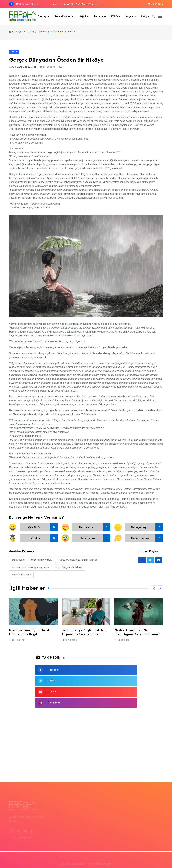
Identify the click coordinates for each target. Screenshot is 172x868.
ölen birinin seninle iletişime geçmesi (31, 567)
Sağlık (83, 16)
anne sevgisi (18, 560)
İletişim (145, 16)
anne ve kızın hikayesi (42, 560)
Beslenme (100, 16)
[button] (154, 588)
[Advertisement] (86, 737)
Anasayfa (43, 16)
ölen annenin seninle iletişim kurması (78, 560)
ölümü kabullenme (21, 575)
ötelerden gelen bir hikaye (69, 567)
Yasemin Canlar (27, 67)
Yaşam (130, 16)
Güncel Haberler (64, 16)
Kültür (115, 16)
